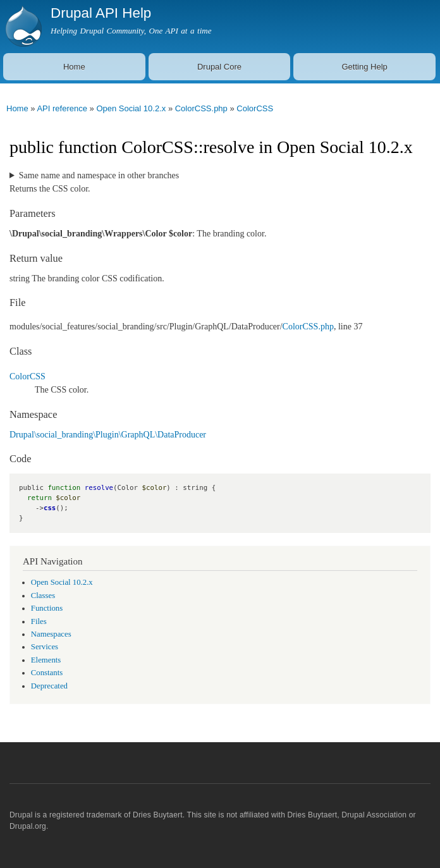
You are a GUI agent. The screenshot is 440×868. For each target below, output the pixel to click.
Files (39, 621)
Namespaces (51, 634)
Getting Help (365, 67)
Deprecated (49, 686)
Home (74, 67)
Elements (46, 660)
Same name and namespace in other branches (99, 175)
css (50, 508)
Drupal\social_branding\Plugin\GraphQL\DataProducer (108, 435)
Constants (47, 673)
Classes (43, 596)
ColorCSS (255, 108)
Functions (47, 608)
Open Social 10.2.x (131, 108)
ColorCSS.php (201, 108)
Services (45, 647)
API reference (62, 108)
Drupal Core (219, 67)
